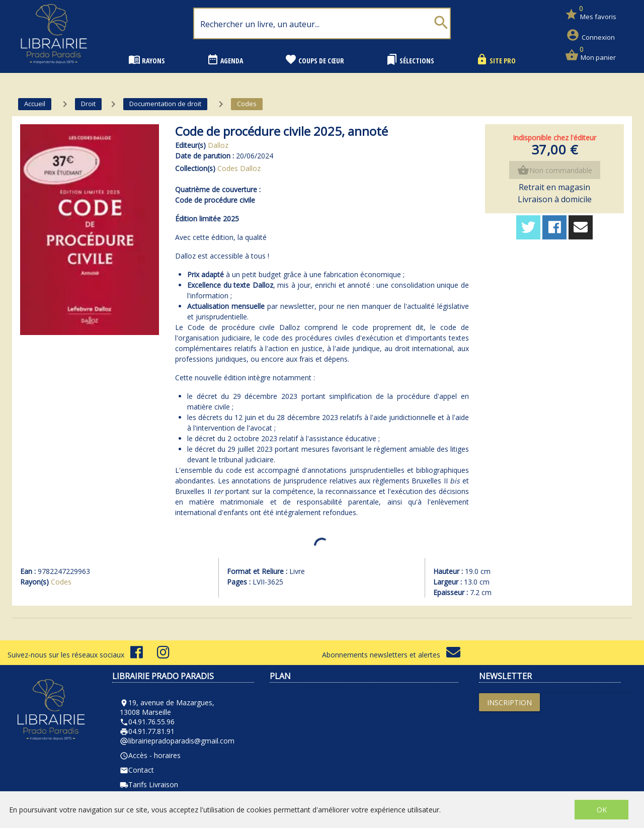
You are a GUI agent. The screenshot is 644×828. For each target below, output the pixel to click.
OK (602, 810)
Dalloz (218, 145)
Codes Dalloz (239, 168)
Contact (137, 770)
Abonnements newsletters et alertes (391, 655)
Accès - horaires (150, 755)
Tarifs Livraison (149, 784)
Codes (61, 582)
